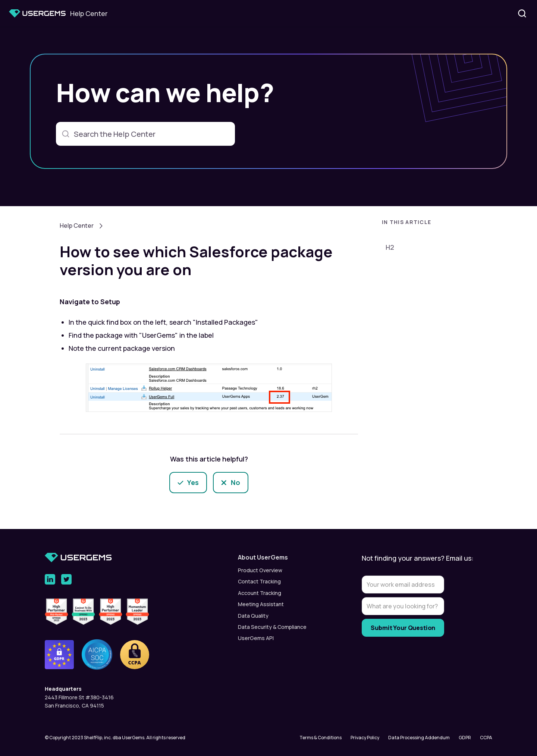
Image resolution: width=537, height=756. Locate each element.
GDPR (465, 738)
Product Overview (260, 570)
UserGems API (256, 638)
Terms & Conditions (321, 738)
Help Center (77, 226)
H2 (390, 247)
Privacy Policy (365, 738)
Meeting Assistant (261, 604)
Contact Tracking (259, 581)
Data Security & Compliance (272, 627)
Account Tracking (260, 593)
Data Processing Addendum (419, 738)
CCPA (486, 738)
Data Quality (253, 616)
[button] (433, 224)
